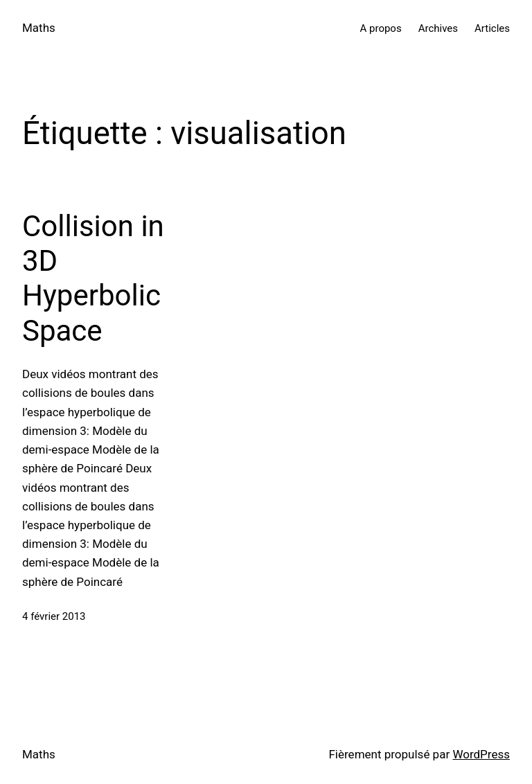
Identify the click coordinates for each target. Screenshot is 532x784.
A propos (381, 28)
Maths (39, 28)
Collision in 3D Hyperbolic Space (93, 278)
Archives (438, 28)
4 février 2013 (54, 616)
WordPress (481, 754)
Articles (492, 28)
